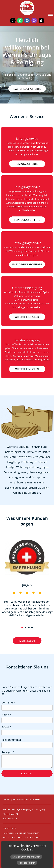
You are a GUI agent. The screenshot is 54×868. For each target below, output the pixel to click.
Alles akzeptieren (27, 863)
